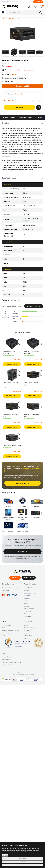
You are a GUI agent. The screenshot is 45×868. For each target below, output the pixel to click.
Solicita (22, 552)
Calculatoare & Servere (31, 593)
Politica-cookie (6, 660)
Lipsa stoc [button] (8, 66)
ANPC (4, 636)
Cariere (4, 628)
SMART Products (29, 609)
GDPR (26, 638)
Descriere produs (9, 117)
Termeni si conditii (7, 657)
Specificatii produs (25, 117)
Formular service (7, 625)
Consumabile (28, 617)
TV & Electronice (29, 611)
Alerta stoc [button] (19, 107)
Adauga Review (34, 306)
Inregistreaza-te (29, 578)
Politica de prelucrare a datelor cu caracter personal (11, 664)
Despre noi (10, 2)
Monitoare (27, 598)
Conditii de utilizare (29, 628)
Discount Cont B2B (22, 86)
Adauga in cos (12, 364)
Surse (19, 19)
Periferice (27, 603)
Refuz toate (22, 862)
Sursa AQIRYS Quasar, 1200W (12, 446)
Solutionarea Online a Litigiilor (10, 630)
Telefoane (27, 590)
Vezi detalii (5, 855)
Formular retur (28, 636)
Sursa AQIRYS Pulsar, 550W (11, 383)
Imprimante (27, 601)
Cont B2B (38, 2)
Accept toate (23, 858)
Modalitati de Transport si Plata (11, 588)
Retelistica (27, 614)
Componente (11, 19)
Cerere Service (22, 483)
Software (26, 606)
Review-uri (39, 117)
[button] (3, 12)
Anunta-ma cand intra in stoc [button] (25, 70)
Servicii (15, 2)
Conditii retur (5, 590)
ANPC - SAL (5, 633)
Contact (4, 2)
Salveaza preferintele (22, 865)
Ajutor (25, 633)
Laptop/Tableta (28, 588)
